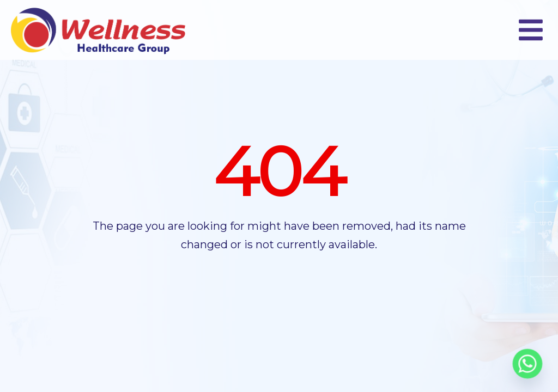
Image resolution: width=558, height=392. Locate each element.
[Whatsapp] (527, 364)
